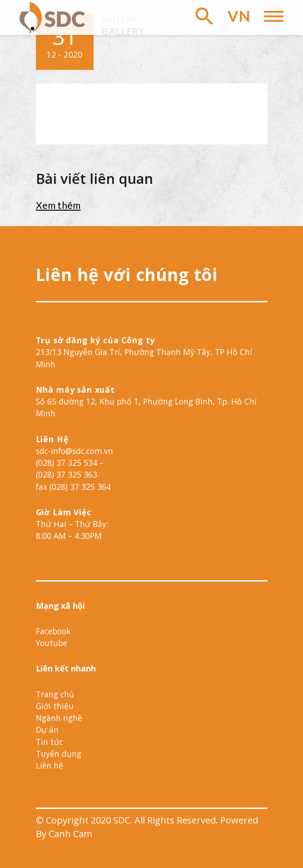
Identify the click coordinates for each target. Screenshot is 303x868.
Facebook (53, 631)
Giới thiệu (55, 706)
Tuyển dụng (59, 754)
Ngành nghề (59, 718)
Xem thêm (58, 205)
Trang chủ (55, 694)
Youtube (52, 643)
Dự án (47, 730)
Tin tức (50, 742)
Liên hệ (50, 765)
